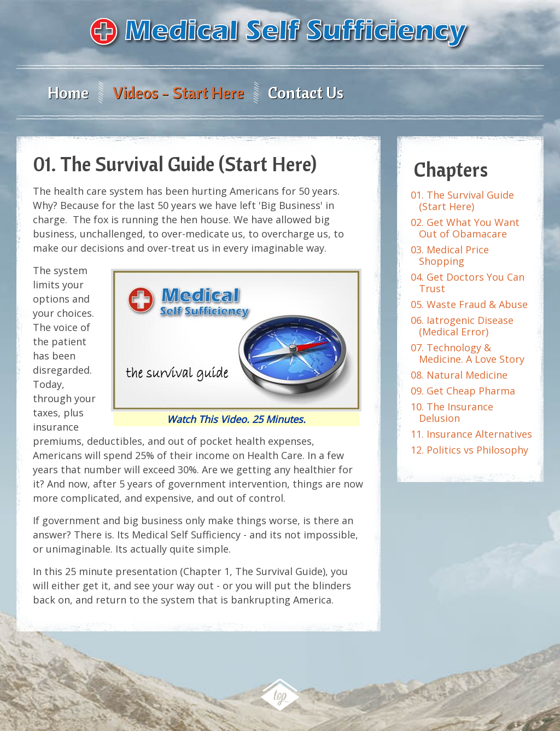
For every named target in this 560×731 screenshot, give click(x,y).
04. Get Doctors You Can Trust (468, 283)
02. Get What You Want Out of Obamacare (465, 228)
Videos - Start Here (178, 92)
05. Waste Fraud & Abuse (469, 304)
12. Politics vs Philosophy (469, 450)
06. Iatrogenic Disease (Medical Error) (462, 326)
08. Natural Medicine (459, 375)
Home (68, 92)
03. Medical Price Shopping (450, 255)
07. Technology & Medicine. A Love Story (468, 353)
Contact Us (306, 92)
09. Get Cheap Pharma (463, 391)
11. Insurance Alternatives (471, 434)
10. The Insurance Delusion (452, 412)
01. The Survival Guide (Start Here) (462, 201)
